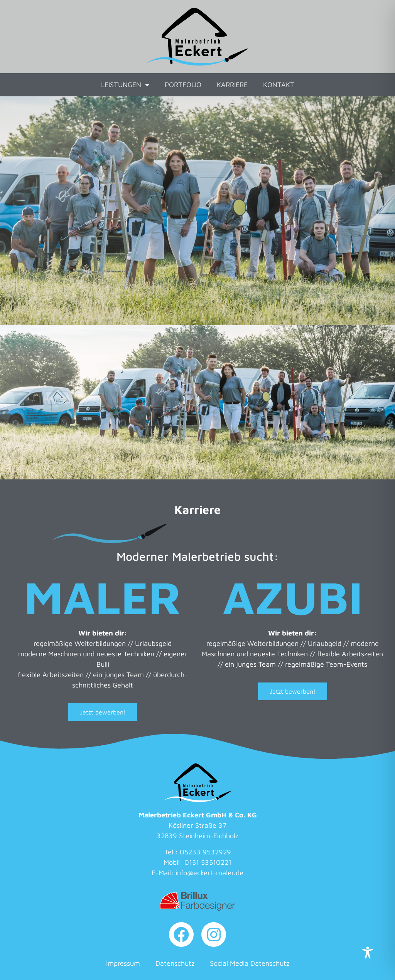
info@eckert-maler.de (209, 873)
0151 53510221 (208, 862)
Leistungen (125, 85)
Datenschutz (175, 963)
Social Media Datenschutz (250, 963)
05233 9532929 (205, 852)
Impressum (123, 963)
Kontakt (279, 85)
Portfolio (183, 85)
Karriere (232, 85)
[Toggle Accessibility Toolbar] (368, 953)
